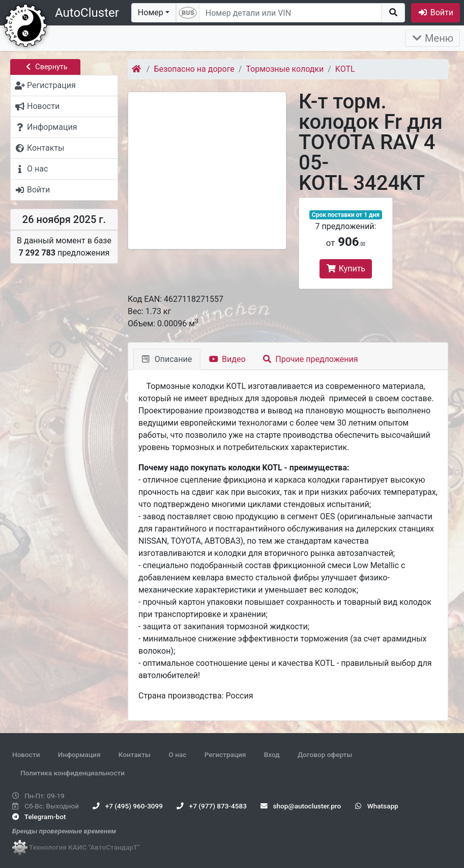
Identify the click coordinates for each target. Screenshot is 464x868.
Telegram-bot (39, 817)
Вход (272, 754)
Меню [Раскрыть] (432, 38)
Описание (167, 359)
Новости (26, 754)
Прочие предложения (311, 359)
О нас (177, 754)
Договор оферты (325, 754)
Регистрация (225, 754)
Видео (227, 359)
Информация (79, 754)
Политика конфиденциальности (72, 773)
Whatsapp (377, 806)
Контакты (135, 754)
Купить (346, 269)
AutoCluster (87, 13)
